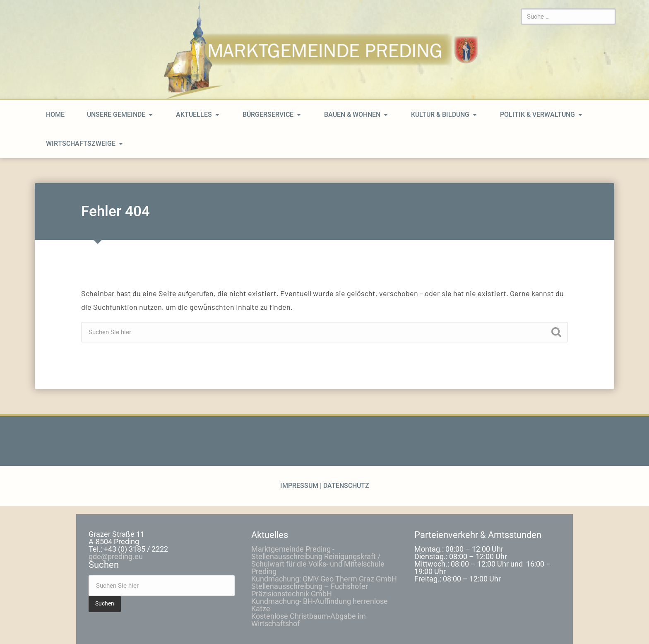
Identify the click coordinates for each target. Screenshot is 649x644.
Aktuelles (194, 115)
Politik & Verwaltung (537, 115)
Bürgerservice (268, 115)
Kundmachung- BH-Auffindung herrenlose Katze (320, 605)
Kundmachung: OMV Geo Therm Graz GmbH (324, 579)
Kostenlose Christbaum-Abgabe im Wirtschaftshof (309, 620)
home (55, 115)
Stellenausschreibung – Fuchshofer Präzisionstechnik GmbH (310, 590)
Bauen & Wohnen (352, 115)
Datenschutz (345, 486)
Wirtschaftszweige (81, 144)
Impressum (300, 486)
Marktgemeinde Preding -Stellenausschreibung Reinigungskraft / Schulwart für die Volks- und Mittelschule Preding (318, 560)
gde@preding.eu (116, 556)
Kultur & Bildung (440, 115)
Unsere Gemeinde (116, 115)
